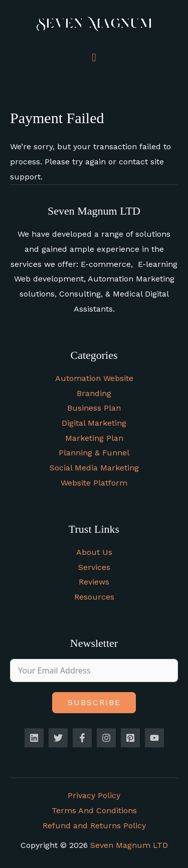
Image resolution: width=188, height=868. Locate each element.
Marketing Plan (94, 438)
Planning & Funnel (94, 453)
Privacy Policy (94, 795)
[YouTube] (154, 738)
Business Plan (94, 408)
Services (94, 567)
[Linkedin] (34, 738)
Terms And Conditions (94, 810)
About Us (94, 552)
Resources (94, 597)
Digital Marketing (94, 423)
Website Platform (94, 483)
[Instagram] (106, 738)
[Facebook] (82, 738)
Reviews (94, 582)
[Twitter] (58, 738)
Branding (94, 393)
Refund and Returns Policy (94, 826)
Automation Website (94, 378)
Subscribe (94, 702)
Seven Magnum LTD (129, 845)
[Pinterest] (130, 738)
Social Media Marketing (94, 468)
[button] (94, 58)
